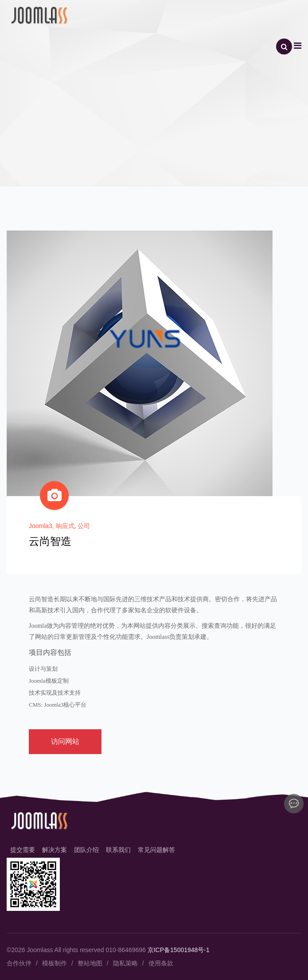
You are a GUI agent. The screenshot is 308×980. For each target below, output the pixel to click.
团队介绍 (86, 850)
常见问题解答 (156, 850)
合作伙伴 (19, 963)
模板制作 (55, 963)
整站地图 (90, 963)
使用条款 (161, 963)
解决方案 (55, 850)
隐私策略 (125, 963)
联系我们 (118, 850)
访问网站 (65, 741)
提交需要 (23, 850)
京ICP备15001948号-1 (179, 950)
